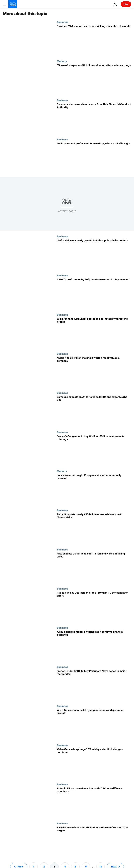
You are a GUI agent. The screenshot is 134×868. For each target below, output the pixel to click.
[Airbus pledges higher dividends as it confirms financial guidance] (94, 646)
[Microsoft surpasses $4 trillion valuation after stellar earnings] (94, 79)
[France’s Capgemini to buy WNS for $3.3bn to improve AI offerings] (94, 450)
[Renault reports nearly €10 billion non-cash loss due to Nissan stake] (94, 528)
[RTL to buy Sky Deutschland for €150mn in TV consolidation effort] (94, 607)
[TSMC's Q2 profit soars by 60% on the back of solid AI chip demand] (94, 293)
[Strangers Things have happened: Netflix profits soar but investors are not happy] (94, 254)
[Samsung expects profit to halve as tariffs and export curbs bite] (94, 411)
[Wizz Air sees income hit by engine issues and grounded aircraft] (94, 724)
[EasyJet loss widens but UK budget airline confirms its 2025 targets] (94, 841)
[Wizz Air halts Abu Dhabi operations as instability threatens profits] (94, 333)
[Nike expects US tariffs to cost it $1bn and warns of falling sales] (94, 568)
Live (126, 4)
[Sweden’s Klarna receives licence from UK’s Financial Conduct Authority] (94, 118)
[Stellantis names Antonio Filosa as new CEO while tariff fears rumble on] (94, 802)
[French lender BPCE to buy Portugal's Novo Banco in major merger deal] (94, 685)
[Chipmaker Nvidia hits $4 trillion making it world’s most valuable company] (94, 372)
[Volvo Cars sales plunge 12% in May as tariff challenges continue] (94, 763)
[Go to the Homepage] (13, 4)
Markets (62, 61)
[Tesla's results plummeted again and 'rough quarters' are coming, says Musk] (94, 157)
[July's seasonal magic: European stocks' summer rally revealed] (94, 489)
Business (62, 22)
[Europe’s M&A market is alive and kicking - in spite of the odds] (94, 40)
